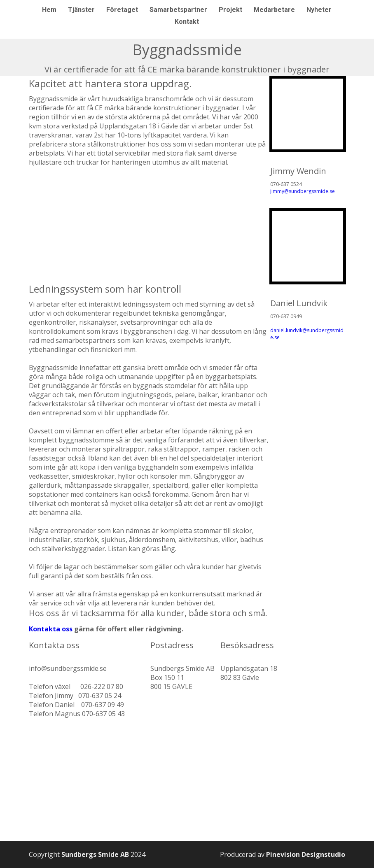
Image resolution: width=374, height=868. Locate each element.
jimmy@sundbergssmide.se (303, 185)
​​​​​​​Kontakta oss (51, 622)
